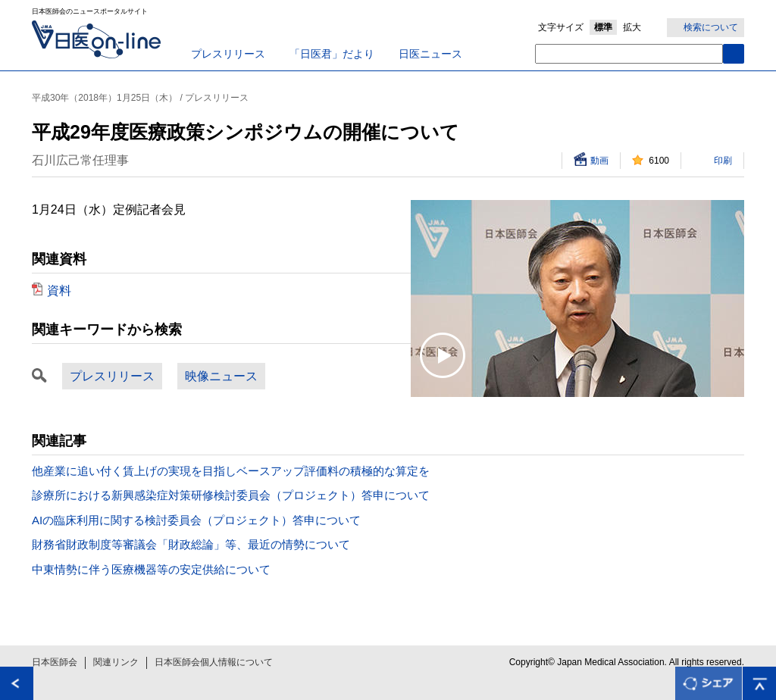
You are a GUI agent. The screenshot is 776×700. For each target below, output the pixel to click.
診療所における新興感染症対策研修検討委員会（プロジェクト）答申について (231, 495)
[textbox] (629, 54)
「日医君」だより (332, 54)
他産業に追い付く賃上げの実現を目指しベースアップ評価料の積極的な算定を (231, 471)
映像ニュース (221, 376)
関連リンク (116, 662)
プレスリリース (228, 54)
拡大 (632, 27)
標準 (603, 27)
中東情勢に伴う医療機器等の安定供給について (151, 569)
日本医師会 (55, 662)
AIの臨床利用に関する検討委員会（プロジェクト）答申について (196, 520)
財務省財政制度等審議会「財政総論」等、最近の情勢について (191, 544)
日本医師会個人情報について (214, 662)
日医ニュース (430, 54)
